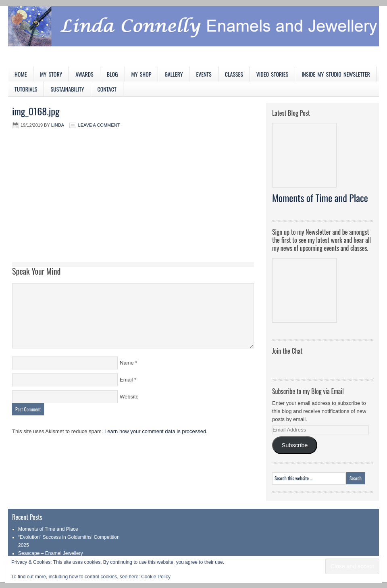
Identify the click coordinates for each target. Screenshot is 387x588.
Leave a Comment (99, 125)
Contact (107, 89)
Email (126, 380)
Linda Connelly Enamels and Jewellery (193, 36)
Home (21, 74)
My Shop (141, 74)
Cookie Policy (156, 577)
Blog (112, 74)
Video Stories (272, 74)
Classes (234, 74)
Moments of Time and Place (320, 198)
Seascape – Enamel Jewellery (51, 553)
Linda (58, 125)
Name (127, 363)
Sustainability (67, 89)
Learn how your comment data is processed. (156, 431)
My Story (51, 74)
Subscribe (294, 445)
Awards (84, 74)
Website (129, 397)
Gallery (174, 74)
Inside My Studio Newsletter (336, 74)
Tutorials (26, 89)
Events (204, 74)
